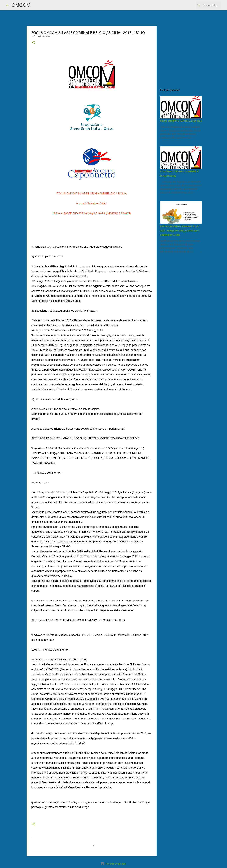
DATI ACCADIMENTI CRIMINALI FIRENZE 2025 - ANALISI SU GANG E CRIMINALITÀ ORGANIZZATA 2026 (180, 231)
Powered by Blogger (114, 864)
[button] (33, 43)
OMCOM (21, 5)
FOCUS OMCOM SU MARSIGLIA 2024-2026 (181, 121)
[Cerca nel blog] (206, 5)
